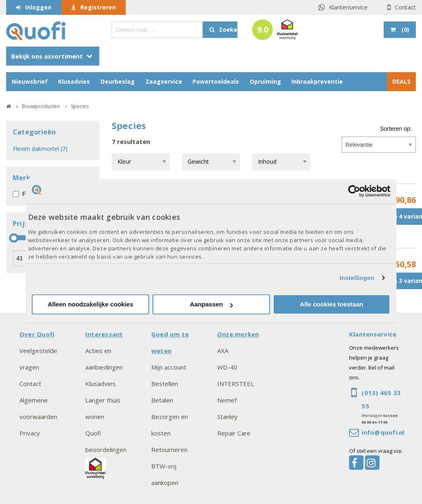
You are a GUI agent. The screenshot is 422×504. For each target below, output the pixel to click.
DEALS (401, 81)
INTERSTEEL (236, 384)
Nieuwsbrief (30, 81)
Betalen (162, 400)
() (404, 29)
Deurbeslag (118, 81)
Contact (405, 7)
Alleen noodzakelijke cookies (91, 305)
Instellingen (357, 278)
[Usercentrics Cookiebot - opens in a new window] (354, 191)
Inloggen (38, 7)
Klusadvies (74, 81)
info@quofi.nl (383, 432)
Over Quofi (37, 334)
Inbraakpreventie (317, 81)
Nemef (227, 400)
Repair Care (234, 433)
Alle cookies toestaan (332, 305)
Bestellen (165, 384)
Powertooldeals (216, 81)
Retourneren (169, 450)
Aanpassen (211, 305)
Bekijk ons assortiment (47, 56)
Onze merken (238, 334)
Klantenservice (348, 7)
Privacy (30, 433)
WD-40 (227, 367)
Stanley (227, 417)
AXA (223, 351)
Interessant (104, 334)
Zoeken (228, 29)
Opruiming (265, 81)
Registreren (98, 7)
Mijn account (169, 367)
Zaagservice (164, 81)
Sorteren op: (396, 129)
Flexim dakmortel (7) (40, 149)
